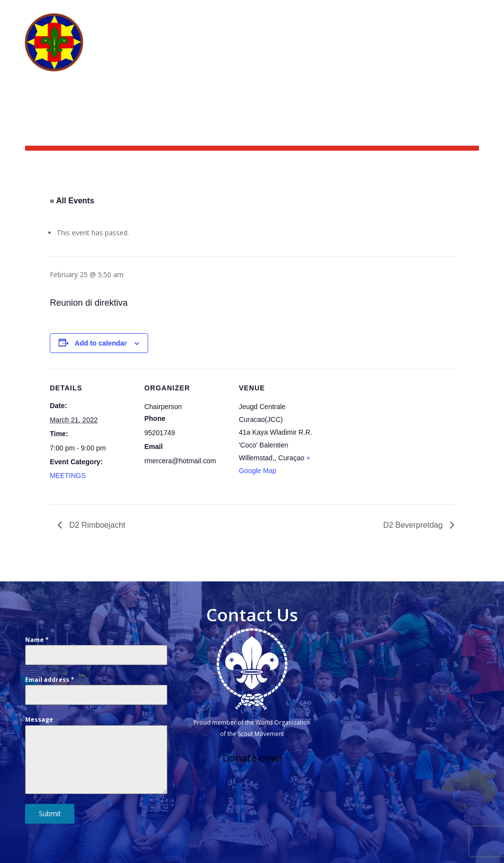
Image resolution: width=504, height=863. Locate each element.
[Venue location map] (385, 436)
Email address (50, 680)
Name (37, 640)
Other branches (341, 65)
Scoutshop (376, 13)
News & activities (311, 13)
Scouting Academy (444, 13)
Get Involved (383, 50)
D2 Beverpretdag (414, 525)
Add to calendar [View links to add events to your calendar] (101, 343)
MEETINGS (68, 476)
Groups (443, 50)
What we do (324, 50)
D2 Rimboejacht (96, 525)
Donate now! (252, 758)
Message (39, 719)
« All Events (72, 201)
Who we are (257, 50)
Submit (50, 814)
